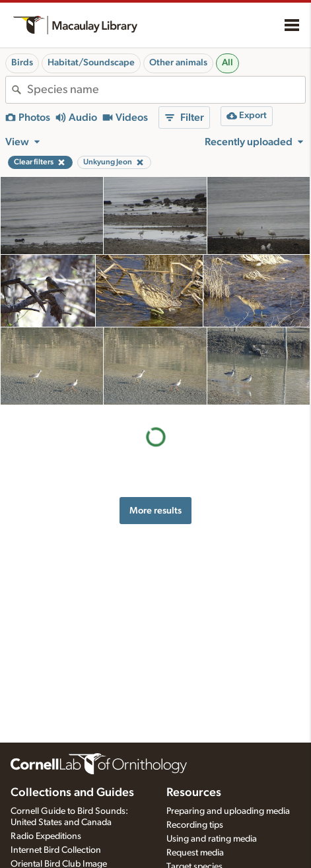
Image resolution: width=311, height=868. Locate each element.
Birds (22, 63)
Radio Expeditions (46, 836)
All (227, 63)
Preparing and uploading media (228, 811)
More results (155, 511)
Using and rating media (212, 839)
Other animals (178, 63)
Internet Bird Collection (56, 850)
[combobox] (166, 90)
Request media (195, 853)
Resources (194, 793)
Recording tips (195, 825)
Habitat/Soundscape (91, 63)
